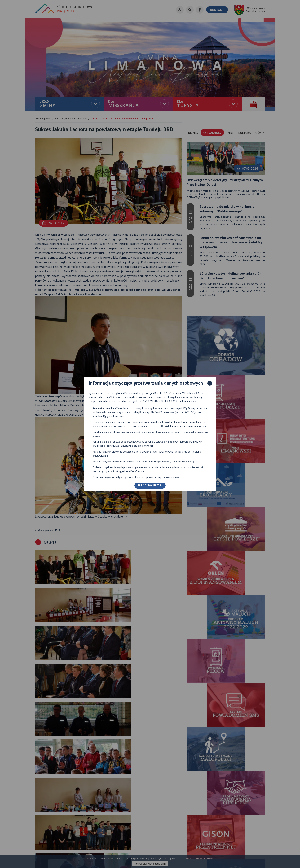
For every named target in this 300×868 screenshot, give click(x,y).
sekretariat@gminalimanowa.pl (110, 416)
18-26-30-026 (160, 426)
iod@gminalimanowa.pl (193, 426)
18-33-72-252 (187, 412)
